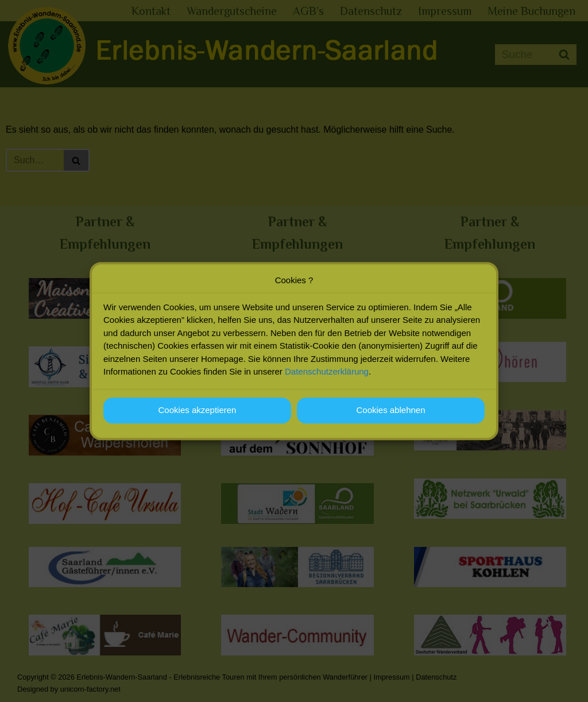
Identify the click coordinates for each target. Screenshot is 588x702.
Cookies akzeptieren (198, 414)
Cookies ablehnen (390, 414)
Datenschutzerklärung (327, 376)
